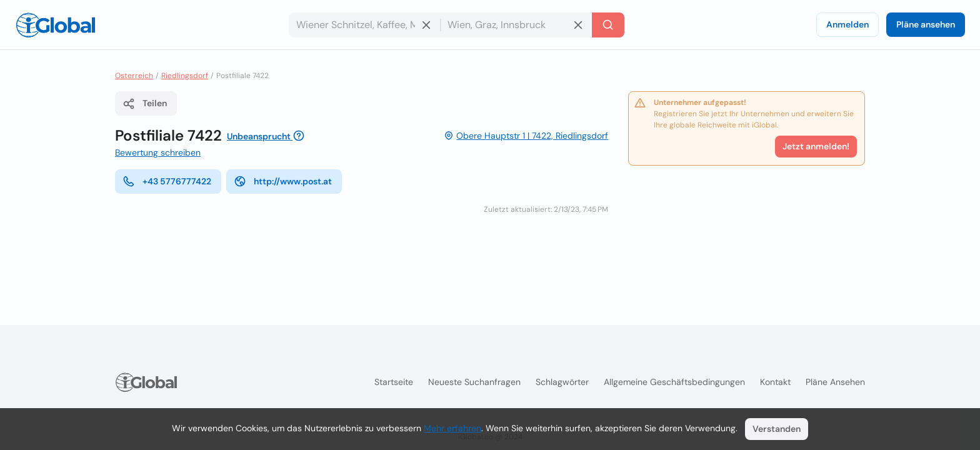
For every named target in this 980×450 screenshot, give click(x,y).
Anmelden (847, 24)
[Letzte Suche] (608, 25)
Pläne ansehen (926, 24)
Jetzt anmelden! (816, 146)
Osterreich (134, 76)
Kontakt (775, 382)
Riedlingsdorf (185, 76)
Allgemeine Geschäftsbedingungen (674, 382)
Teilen (145, 104)
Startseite (394, 382)
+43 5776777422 (167, 181)
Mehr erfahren (452, 428)
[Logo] (56, 25)
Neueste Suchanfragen (474, 382)
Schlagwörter (562, 382)
